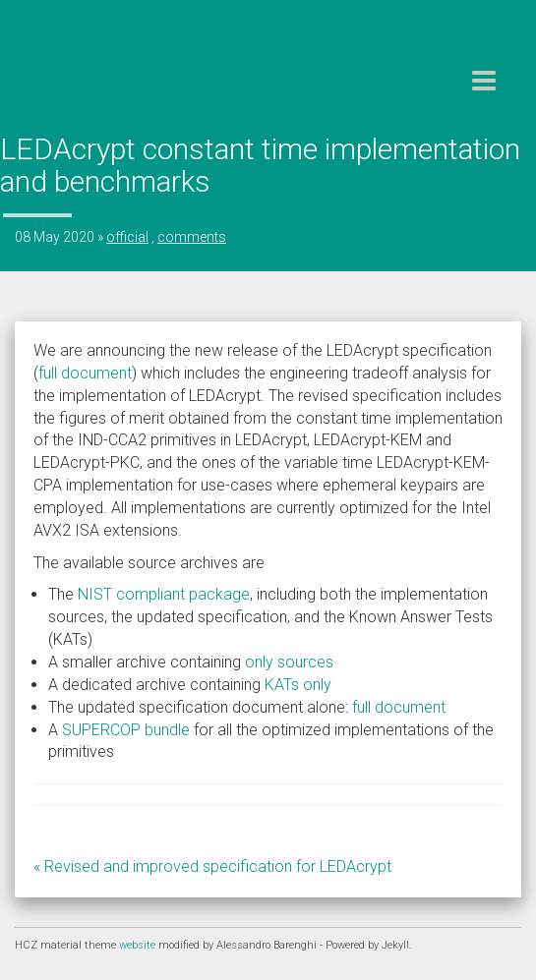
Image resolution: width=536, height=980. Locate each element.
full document (85, 373)
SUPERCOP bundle (126, 730)
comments (192, 237)
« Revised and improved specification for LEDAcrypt (212, 866)
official (127, 237)
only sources (289, 662)
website (139, 945)
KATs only (298, 685)
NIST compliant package (164, 594)
